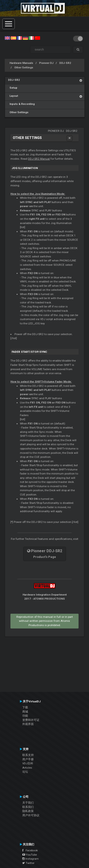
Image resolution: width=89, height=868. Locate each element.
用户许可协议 (31, 815)
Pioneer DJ (46, 63)
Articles (27, 768)
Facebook (30, 850)
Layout (13, 96)
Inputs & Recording (21, 104)
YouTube (30, 855)
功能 (25, 716)
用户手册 (28, 759)
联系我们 (28, 807)
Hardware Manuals (21, 63)
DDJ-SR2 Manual (39, 159)
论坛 (25, 772)
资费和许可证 (31, 720)
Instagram (30, 859)
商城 (25, 712)
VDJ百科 (28, 763)
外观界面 (28, 724)
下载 (25, 707)
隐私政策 (28, 811)
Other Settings (24, 68)
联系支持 (28, 755)
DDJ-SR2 (65, 63)
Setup (13, 88)
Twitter (28, 863)
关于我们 (28, 803)
